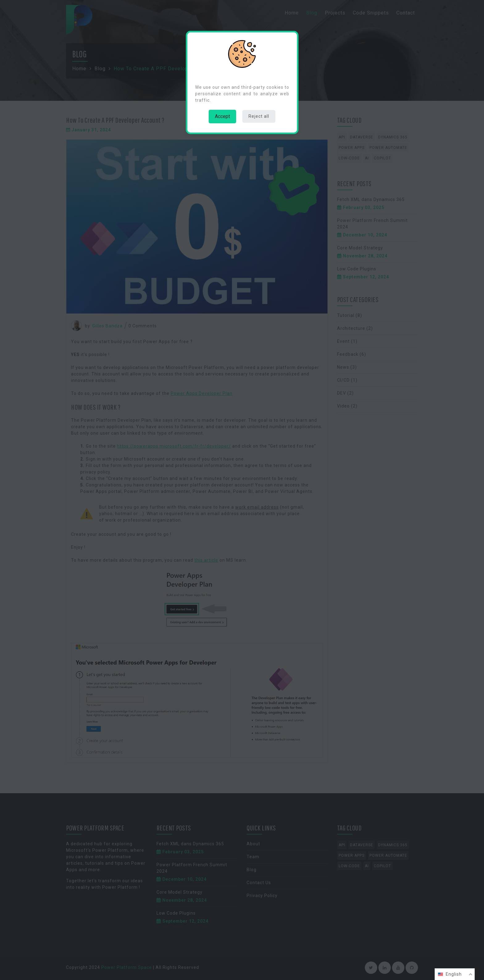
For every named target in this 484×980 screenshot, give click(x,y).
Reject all (259, 116)
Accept (222, 116)
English (454, 974)
